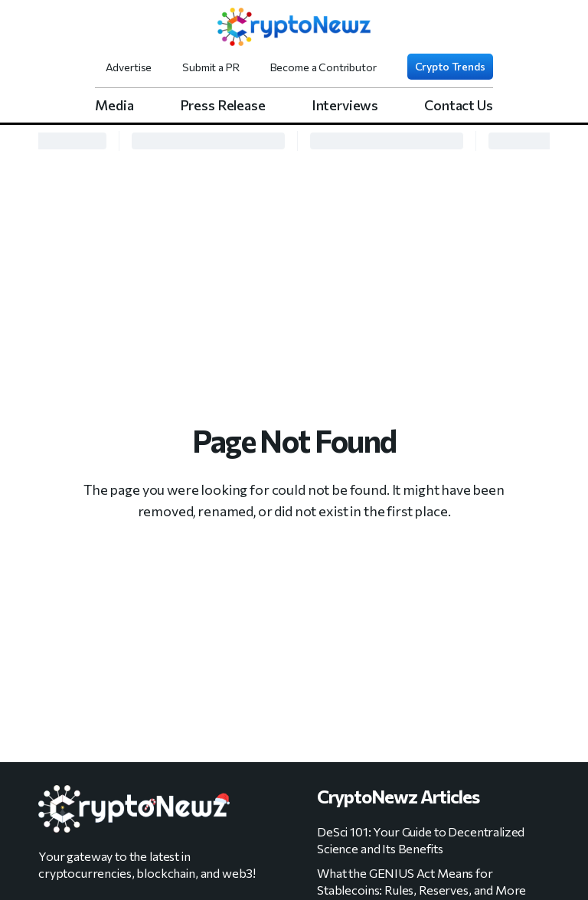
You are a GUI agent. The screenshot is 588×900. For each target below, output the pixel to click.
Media (114, 105)
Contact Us (459, 105)
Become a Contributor (323, 67)
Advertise (129, 67)
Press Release (223, 105)
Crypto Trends (450, 66)
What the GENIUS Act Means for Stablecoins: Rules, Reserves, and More (421, 881)
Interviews (345, 105)
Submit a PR (211, 67)
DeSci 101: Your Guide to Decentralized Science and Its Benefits (421, 840)
